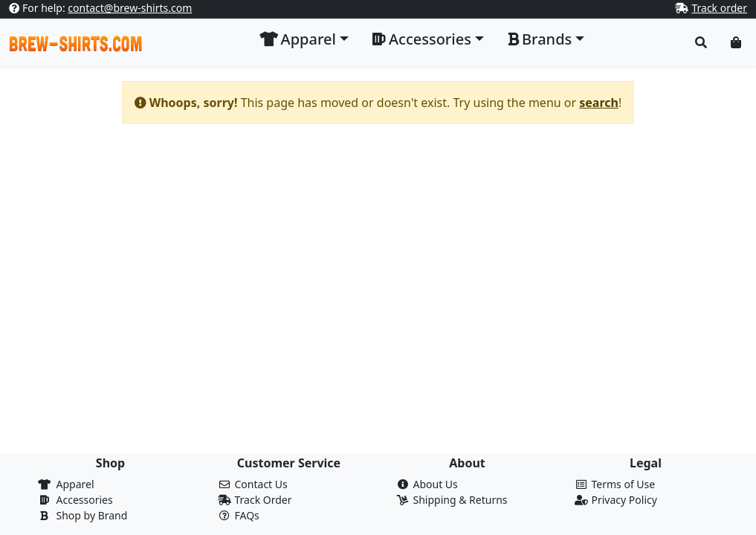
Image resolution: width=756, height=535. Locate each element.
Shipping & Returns (461, 500)
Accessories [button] (422, 39)
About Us (436, 484)
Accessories (85, 500)
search (599, 103)
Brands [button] (540, 39)
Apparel (75, 484)
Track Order (264, 500)
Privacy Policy (624, 500)
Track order (719, 8)
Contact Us (261, 484)
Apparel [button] (298, 39)
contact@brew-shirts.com (130, 8)
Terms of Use (624, 484)
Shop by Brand (92, 515)
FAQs (247, 515)
